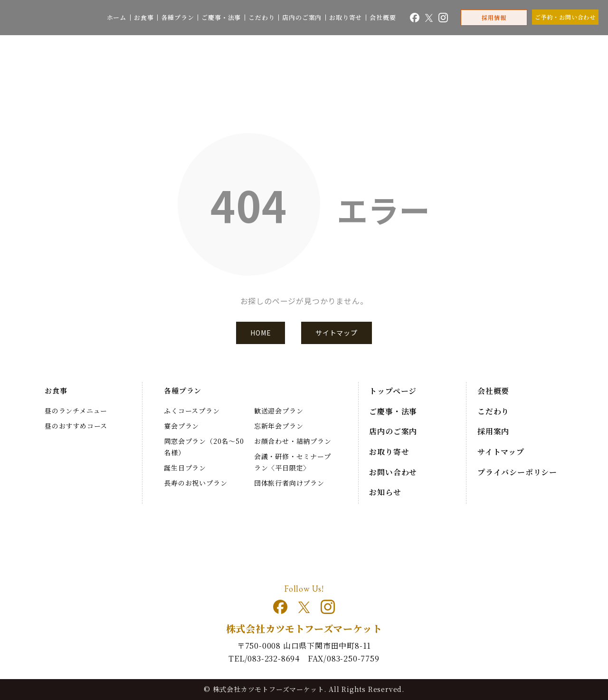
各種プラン (177, 17)
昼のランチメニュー (76, 411)
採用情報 (494, 17)
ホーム (117, 17)
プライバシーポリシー (517, 472)
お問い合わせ (393, 472)
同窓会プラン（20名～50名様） (204, 447)
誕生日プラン (185, 468)
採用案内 (493, 431)
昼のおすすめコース (76, 426)
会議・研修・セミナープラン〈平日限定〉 (293, 462)
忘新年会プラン (279, 426)
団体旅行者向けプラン (289, 483)
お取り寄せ (346, 17)
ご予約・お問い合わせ (565, 17)
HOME (261, 333)
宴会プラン (181, 426)
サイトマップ (337, 333)
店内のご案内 (302, 17)
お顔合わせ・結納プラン (293, 441)
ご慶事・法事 (221, 17)
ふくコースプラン (192, 411)
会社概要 (383, 17)
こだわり (261, 17)
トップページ (393, 391)
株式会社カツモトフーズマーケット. (270, 689)
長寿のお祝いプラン (195, 483)
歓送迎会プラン (279, 411)
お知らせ (385, 492)
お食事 (144, 17)
